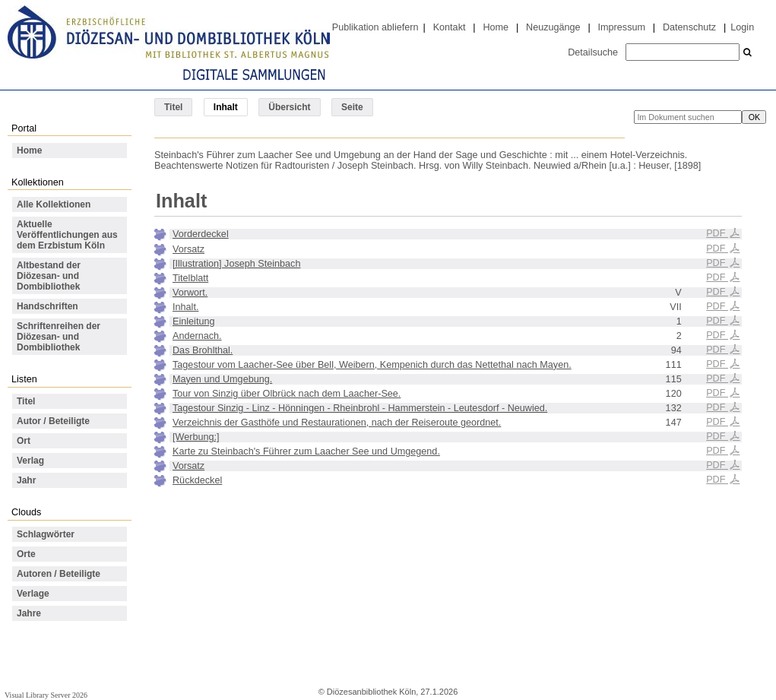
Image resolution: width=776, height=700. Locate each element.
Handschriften (48, 306)
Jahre (29, 613)
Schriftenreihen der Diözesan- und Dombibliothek (59, 337)
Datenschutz (689, 27)
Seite (352, 107)
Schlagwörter (46, 534)
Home (496, 27)
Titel (173, 107)
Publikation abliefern (375, 27)
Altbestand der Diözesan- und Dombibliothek (49, 276)
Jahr (26, 480)
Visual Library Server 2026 (46, 695)
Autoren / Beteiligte (59, 574)
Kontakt (450, 27)
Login (742, 27)
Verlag (30, 461)
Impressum (622, 27)
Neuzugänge (553, 27)
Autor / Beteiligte (53, 421)
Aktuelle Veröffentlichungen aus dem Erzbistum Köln (67, 235)
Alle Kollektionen (54, 204)
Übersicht (289, 107)
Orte (26, 554)
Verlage (33, 594)
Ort (24, 441)
